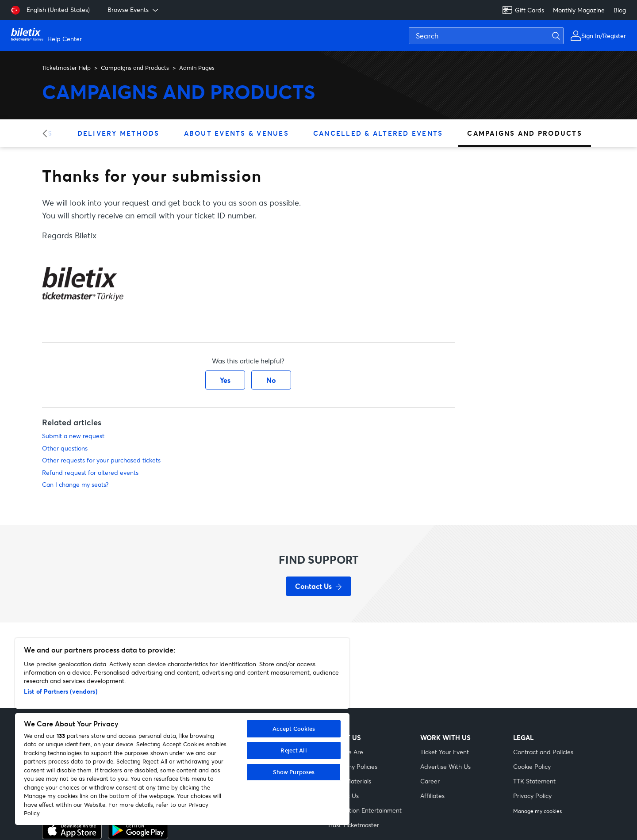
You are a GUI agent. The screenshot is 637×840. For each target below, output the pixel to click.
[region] (182, 731)
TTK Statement (534, 781)
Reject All (294, 750)
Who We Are (345, 752)
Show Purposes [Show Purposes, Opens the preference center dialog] (294, 772)
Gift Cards (523, 10)
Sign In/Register (604, 36)
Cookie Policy (532, 766)
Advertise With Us (445, 766)
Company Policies (352, 766)
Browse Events (134, 10)
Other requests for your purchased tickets (101, 460)
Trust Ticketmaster (353, 825)
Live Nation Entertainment (365, 810)
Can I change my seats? (75, 484)
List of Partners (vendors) (61, 691)
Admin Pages (197, 68)
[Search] (486, 36)
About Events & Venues (236, 133)
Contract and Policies (543, 752)
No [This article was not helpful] (271, 380)
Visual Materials (349, 781)
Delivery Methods (119, 133)
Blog (620, 10)
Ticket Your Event (445, 752)
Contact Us (343, 796)
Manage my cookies (537, 811)
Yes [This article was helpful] (225, 380)
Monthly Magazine (579, 10)
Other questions (65, 448)
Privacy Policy (532, 796)
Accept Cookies (294, 729)
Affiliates (432, 796)
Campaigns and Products (135, 68)
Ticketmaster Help (66, 68)
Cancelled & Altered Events (378, 133)
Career (430, 781)
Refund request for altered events (90, 472)
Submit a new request (73, 436)
